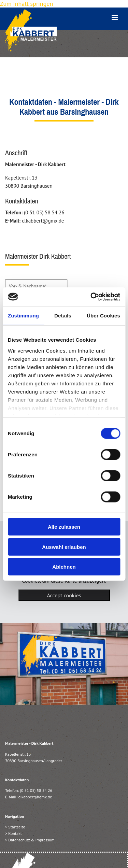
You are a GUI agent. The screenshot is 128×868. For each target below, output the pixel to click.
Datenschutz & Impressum (31, 840)
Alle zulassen (64, 527)
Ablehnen (64, 567)
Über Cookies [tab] (103, 316)
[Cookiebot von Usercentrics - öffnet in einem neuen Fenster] (91, 297)
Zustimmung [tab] (23, 316)
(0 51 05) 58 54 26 (36, 790)
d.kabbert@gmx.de (35, 797)
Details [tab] (63, 316)
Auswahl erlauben (64, 547)
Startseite (17, 827)
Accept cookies (64, 595)
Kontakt (15, 833)
